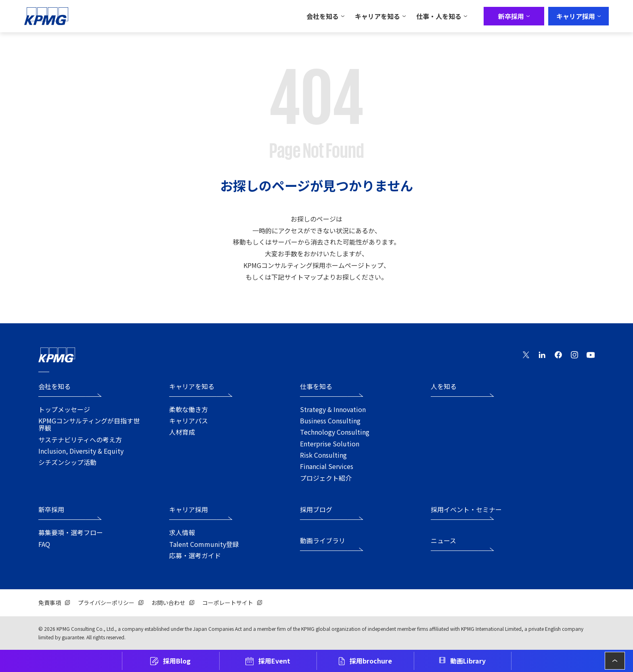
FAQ (44, 544)
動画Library (468, 661)
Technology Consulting (335, 432)
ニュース (443, 541)
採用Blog (177, 661)
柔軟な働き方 (189, 409)
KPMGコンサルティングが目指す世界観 (89, 424)
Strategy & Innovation (333, 409)
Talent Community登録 (204, 544)
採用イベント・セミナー (466, 510)
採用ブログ (316, 510)
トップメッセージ (64, 409)
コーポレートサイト (228, 603)
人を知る (444, 387)
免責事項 (50, 603)
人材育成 (182, 432)
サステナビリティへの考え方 (80, 440)
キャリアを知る (192, 387)
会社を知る (54, 387)
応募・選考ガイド (195, 555)
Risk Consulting (323, 455)
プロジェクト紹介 (326, 478)
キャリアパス (189, 421)
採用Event (274, 661)
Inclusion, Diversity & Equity (81, 451)
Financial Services (327, 466)
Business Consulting (330, 421)
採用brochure (371, 661)
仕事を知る (316, 387)
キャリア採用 (189, 510)
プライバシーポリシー (106, 603)
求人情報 (182, 532)
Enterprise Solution (330, 444)
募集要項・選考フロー (71, 532)
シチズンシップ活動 (67, 462)
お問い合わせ (168, 603)
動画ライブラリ (323, 541)
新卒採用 (51, 510)
